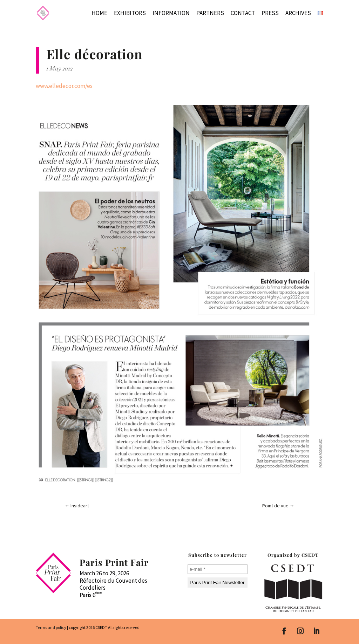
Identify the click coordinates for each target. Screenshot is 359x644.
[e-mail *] (218, 569)
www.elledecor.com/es (64, 86)
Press (270, 14)
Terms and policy (51, 627)
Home (99, 14)
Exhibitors (130, 14)
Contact (243, 14)
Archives (298, 14)
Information (171, 14)
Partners (210, 14)
